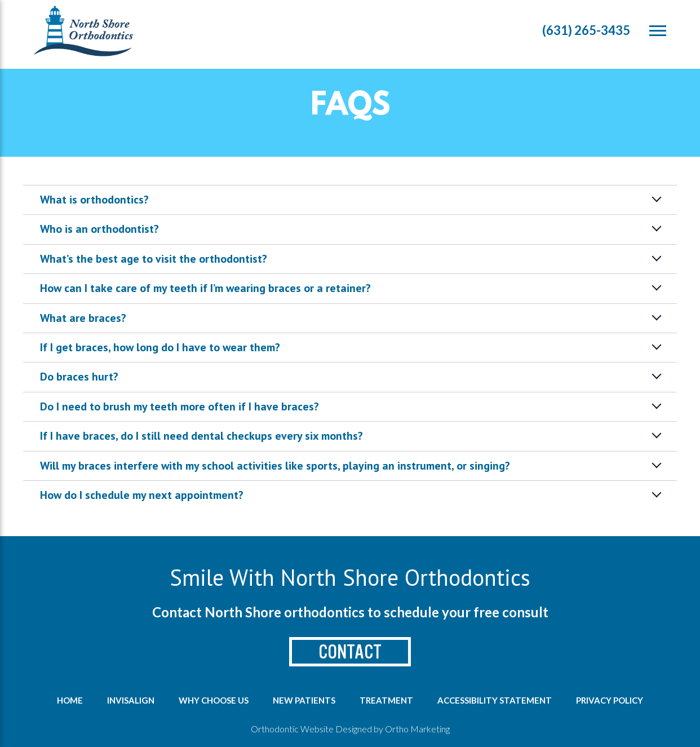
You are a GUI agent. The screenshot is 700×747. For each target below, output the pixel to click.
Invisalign (131, 700)
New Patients (304, 700)
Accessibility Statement (495, 700)
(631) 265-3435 (586, 30)
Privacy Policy (610, 700)
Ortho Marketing (417, 729)
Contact (350, 652)
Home (70, 700)
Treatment (386, 700)
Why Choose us (214, 700)
